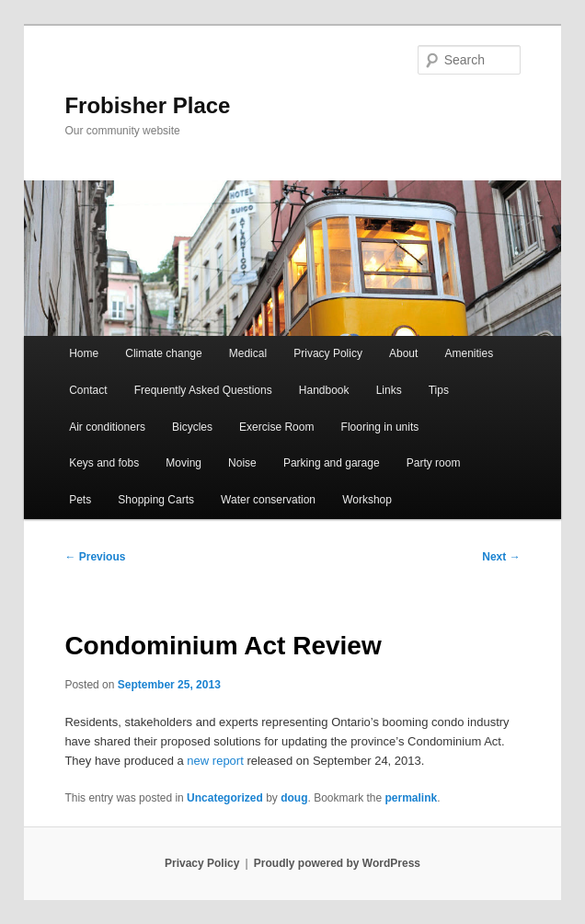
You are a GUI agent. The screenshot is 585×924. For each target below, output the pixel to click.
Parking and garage (332, 463)
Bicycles (192, 427)
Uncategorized (225, 798)
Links (389, 390)
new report (215, 761)
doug (294, 798)
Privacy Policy (328, 353)
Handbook (324, 390)
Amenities (469, 353)
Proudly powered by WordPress (337, 863)
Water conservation (268, 500)
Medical (248, 353)
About (403, 353)
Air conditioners (107, 427)
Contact (88, 390)
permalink (412, 798)
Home (84, 353)
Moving (184, 463)
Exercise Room (276, 427)
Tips (439, 390)
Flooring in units (380, 427)
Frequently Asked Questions (203, 390)
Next (501, 557)
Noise (242, 463)
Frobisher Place (147, 105)
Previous (95, 557)
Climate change (163, 353)
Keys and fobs (104, 463)
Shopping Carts (156, 500)
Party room (434, 463)
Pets (80, 500)
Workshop (367, 500)
